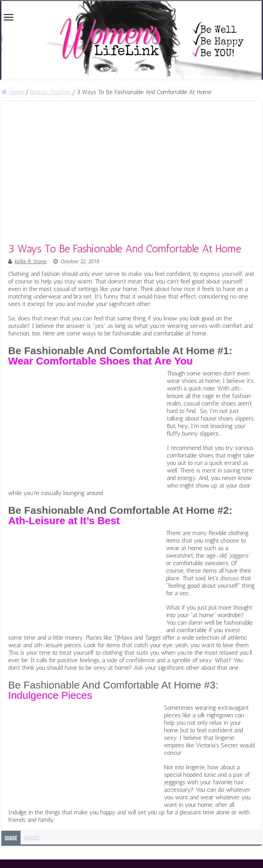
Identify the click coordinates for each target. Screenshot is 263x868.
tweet (32, 837)
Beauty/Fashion (50, 92)
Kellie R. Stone (31, 262)
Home (13, 92)
